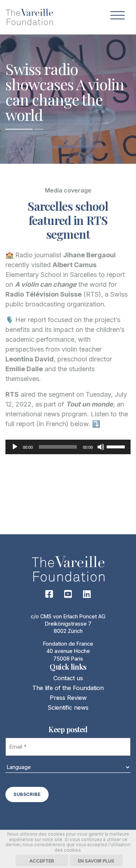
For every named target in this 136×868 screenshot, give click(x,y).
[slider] (58, 447)
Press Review (68, 698)
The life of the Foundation (68, 688)
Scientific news (68, 708)
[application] (68, 447)
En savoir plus (96, 861)
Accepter (42, 861)
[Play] (15, 447)
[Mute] (101, 447)
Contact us (68, 678)
